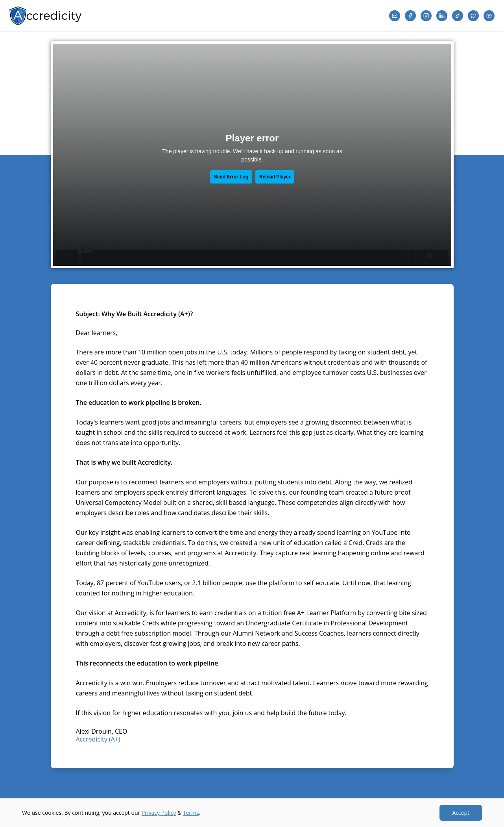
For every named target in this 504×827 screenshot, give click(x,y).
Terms (191, 813)
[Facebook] (410, 16)
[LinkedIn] (442, 16)
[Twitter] (473, 16)
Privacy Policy (159, 813)
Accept (461, 813)
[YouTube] (489, 16)
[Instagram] (426, 16)
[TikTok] (458, 16)
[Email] (395, 16)
